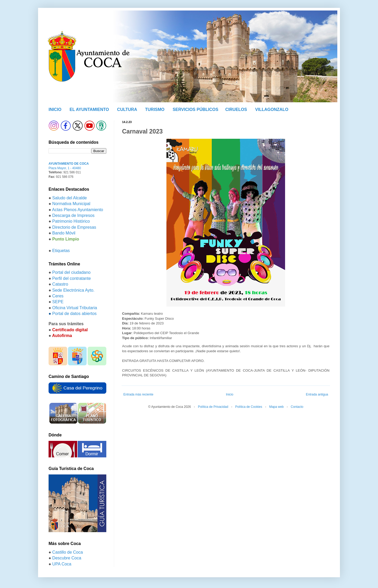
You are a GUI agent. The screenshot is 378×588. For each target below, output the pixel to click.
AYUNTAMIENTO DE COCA (69, 164)
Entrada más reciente (138, 394)
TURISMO (155, 109)
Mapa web (276, 407)
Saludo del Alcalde (70, 198)
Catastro (60, 284)
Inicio (230, 394)
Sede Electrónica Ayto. (73, 290)
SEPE (58, 302)
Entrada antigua (317, 394)
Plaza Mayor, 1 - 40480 (65, 168)
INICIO (55, 109)
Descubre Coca (67, 558)
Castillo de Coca (68, 552)
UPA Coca (62, 564)
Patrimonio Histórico (71, 221)
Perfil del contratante (72, 278)
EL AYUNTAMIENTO (89, 109)
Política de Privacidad (213, 407)
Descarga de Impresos (73, 215)
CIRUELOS (236, 109)
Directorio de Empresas (74, 227)
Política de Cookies (249, 407)
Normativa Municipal (71, 204)
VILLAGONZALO (272, 109)
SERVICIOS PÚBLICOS (196, 109)
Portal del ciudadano (71, 272)
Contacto (297, 407)
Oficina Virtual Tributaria (75, 308)
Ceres (58, 296)
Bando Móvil (64, 233)
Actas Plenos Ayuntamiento (78, 210)
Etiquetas (61, 251)
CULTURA (127, 109)
